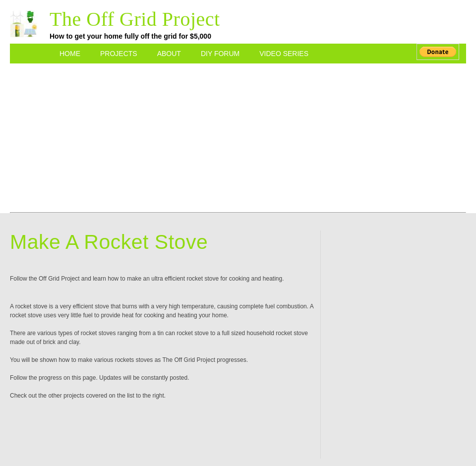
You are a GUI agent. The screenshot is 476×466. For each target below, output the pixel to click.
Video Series (284, 54)
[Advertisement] (238, 133)
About (169, 54)
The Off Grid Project (135, 19)
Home (70, 54)
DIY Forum (220, 54)
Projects (119, 54)
